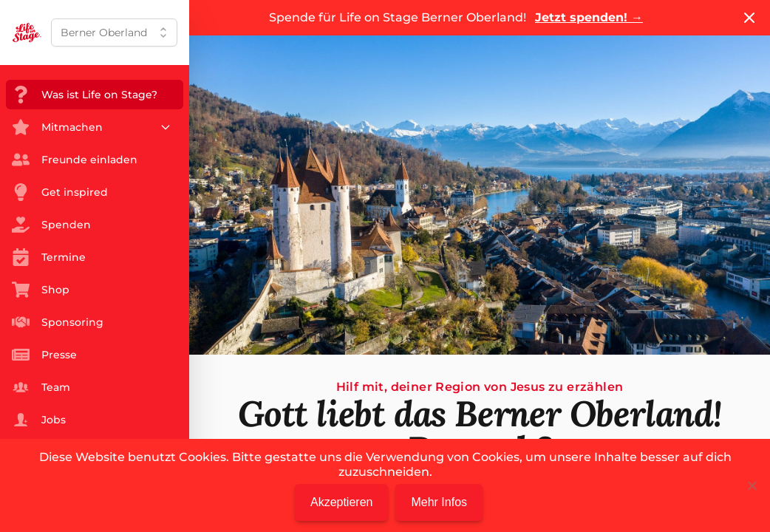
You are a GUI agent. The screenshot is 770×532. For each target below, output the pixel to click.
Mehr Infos (439, 502)
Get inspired (60, 192)
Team (41, 387)
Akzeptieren (342, 502)
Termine (49, 257)
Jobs (39, 420)
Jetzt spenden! (589, 17)
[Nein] (752, 485)
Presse (44, 355)
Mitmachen (92, 127)
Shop (41, 290)
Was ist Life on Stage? (85, 95)
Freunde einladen (75, 160)
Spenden (51, 225)
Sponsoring (58, 322)
